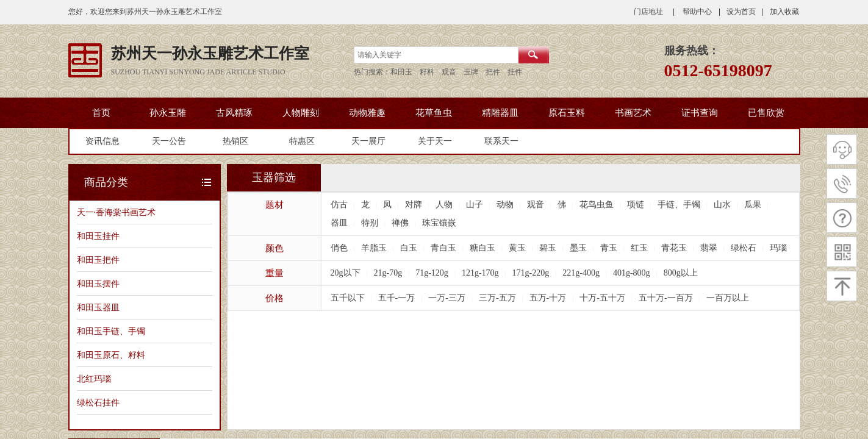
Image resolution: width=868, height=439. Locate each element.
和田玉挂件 (98, 236)
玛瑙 (778, 248)
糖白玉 (482, 248)
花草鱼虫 (434, 113)
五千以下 (348, 298)
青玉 (609, 248)
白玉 (409, 248)
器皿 (339, 223)
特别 (370, 223)
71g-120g (432, 273)
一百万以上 (728, 298)
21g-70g (388, 273)
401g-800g (632, 273)
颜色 (274, 248)
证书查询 (700, 113)
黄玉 (517, 248)
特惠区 (302, 141)
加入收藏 (784, 12)
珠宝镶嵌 (439, 223)
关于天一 (435, 141)
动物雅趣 (367, 113)
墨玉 (578, 248)
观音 (536, 205)
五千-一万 (397, 298)
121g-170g (480, 273)
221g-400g (581, 273)
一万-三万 (447, 298)
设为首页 (741, 12)
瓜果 (753, 205)
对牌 (414, 205)
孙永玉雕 (168, 113)
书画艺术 (633, 113)
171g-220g (531, 273)
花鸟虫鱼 (597, 205)
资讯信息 (102, 141)
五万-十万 (548, 298)
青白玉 (443, 248)
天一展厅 (368, 141)
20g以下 (346, 273)
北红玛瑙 (94, 379)
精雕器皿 (500, 113)
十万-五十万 (602, 298)
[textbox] (436, 55)
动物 (505, 205)
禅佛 (400, 223)
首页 (101, 113)
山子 (475, 205)
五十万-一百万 (666, 298)
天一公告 (169, 141)
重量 (274, 273)
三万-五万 (497, 298)
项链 (636, 205)
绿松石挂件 (98, 402)
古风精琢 (234, 113)
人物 (444, 205)
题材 (274, 205)
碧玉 (548, 248)
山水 (722, 205)
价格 (274, 298)
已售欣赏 (766, 113)
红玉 (639, 248)
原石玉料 (567, 113)
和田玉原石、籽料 (111, 355)
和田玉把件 (98, 260)
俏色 (339, 248)
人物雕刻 (301, 113)
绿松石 (744, 248)
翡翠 (709, 248)
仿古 (339, 205)
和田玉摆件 (98, 284)
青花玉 (674, 248)
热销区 (235, 141)
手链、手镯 (679, 205)
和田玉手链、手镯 (111, 331)
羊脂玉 (374, 248)
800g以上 (681, 273)
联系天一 (501, 141)
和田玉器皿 (98, 307)
